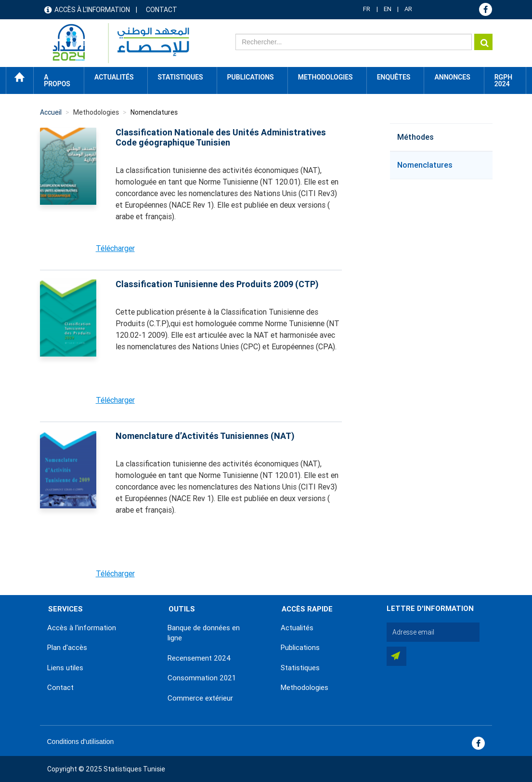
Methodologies (305, 688)
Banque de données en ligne (204, 633)
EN (388, 9)
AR (408, 9)
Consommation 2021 (202, 678)
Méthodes (415, 137)
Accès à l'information (92, 10)
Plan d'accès (67, 648)
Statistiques (300, 668)
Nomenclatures (425, 165)
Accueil (20, 77)
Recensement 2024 (199, 658)
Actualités (297, 628)
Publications (251, 77)
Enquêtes (394, 77)
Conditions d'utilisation (81, 742)
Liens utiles (65, 668)
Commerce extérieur (200, 698)
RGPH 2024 (503, 80)
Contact (162, 10)
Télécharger (115, 248)
